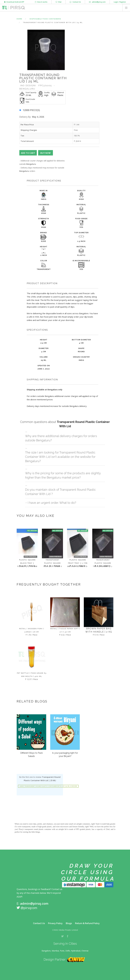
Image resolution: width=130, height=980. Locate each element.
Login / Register (120, 2)
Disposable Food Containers (45, 19)
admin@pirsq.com (97, 2)
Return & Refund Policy (87, 923)
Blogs (69, 923)
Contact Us (75, 2)
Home (19, 19)
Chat (59, 2)
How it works (41, 2)
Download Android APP (14, 2)
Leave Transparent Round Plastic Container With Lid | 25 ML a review (48, 786)
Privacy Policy (55, 923)
